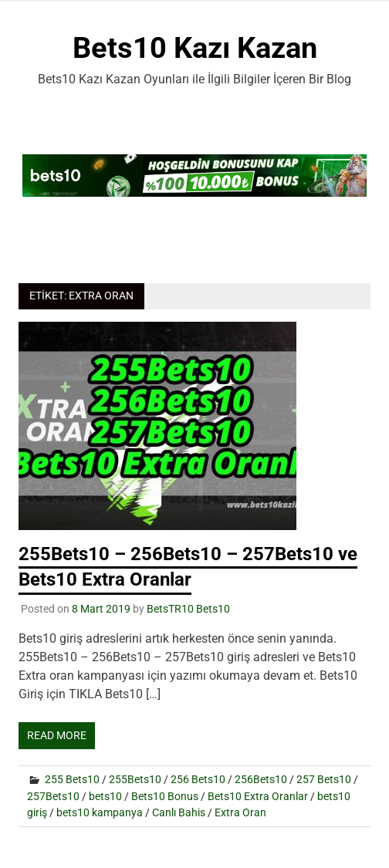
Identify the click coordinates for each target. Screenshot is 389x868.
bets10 (105, 796)
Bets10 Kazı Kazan (195, 48)
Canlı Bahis (179, 812)
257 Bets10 (324, 779)
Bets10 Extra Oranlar (258, 796)
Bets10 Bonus (165, 796)
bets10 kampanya (100, 812)
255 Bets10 (72, 779)
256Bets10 (261, 779)
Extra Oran (240, 812)
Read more (57, 735)
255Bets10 (135, 779)
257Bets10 (53, 796)
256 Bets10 (198, 779)
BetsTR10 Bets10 (188, 609)
